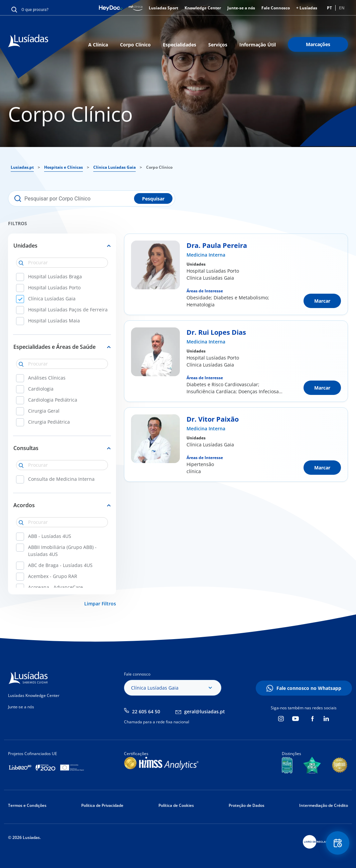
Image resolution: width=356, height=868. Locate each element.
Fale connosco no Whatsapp (309, 688)
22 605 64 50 (146, 711)
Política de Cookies (176, 805)
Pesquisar (153, 199)
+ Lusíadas (307, 8)
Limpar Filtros (100, 604)
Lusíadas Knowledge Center (34, 695)
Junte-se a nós (241, 8)
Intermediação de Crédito (324, 805)
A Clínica (98, 45)
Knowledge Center (203, 8)
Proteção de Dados (247, 805)
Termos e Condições (27, 805)
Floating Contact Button (338, 843)
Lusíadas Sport (163, 8)
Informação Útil (258, 45)
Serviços (218, 45)
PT (329, 8)
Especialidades (180, 45)
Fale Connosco (276, 8)
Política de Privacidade (102, 805)
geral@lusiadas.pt (205, 711)
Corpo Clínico (135, 45)
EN (342, 8)
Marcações (318, 44)
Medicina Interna (206, 255)
